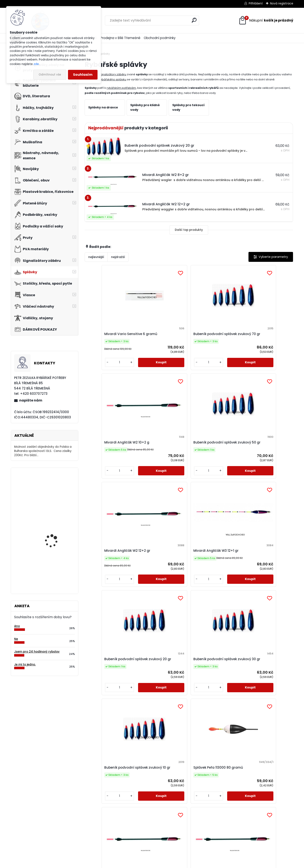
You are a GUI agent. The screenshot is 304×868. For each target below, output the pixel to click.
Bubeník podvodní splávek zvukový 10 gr (107, 572)
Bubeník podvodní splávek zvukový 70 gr (159, 336)
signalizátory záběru (112, 74)
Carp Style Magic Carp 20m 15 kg (56, 525)
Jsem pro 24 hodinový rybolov (37, 652)
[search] (194, 20)
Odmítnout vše (50, 75)
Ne (16, 639)
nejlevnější (96, 257)
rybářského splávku (113, 79)
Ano (17, 626)
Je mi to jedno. (25, 665)
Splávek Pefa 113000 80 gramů (160, 572)
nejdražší (118, 257)
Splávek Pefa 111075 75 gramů (159, 689)
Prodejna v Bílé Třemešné (120, 38)
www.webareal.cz (169, 864)
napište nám (31, 400)
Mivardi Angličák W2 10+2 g (214, 336)
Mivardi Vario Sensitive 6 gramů (110, 336)
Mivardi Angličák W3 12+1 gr (162, 454)
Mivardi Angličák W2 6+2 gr (214, 572)
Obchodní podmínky (160, 38)
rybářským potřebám (121, 88)
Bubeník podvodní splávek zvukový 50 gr (264, 336)
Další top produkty (189, 230)
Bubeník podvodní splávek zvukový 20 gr (211, 454)
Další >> (196, 746)
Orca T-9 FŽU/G (50, 564)
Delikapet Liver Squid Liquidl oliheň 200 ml (54, 489)
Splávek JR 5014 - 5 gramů (209, 689)
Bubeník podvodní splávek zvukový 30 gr (264, 454)
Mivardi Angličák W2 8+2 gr (266, 572)
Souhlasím (83, 75)
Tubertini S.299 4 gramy (265, 689)
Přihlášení (256, 3)
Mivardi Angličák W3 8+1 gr (109, 689)
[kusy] (97, 372)
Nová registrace (282, 3)
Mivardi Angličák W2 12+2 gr (110, 454)
